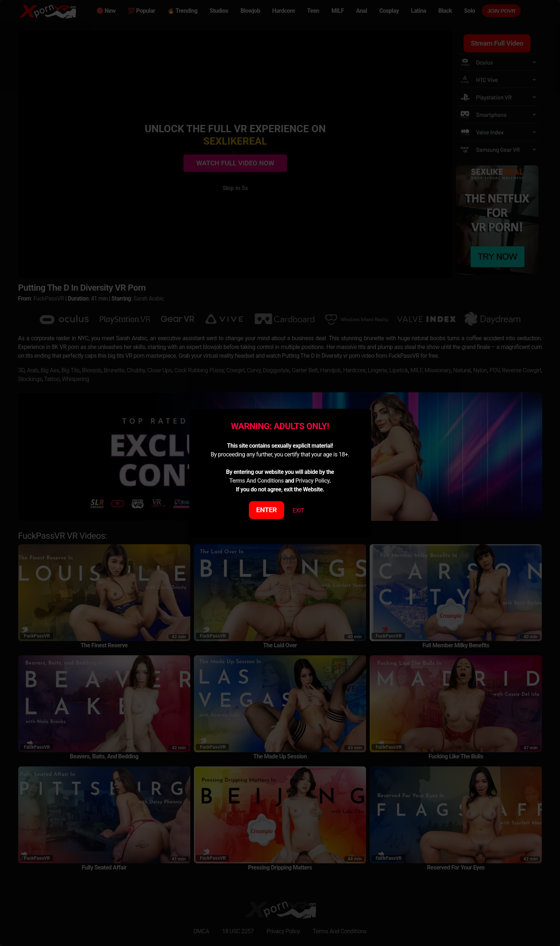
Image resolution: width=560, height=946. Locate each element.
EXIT (298, 511)
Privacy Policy (312, 481)
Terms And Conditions (257, 481)
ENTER (267, 510)
